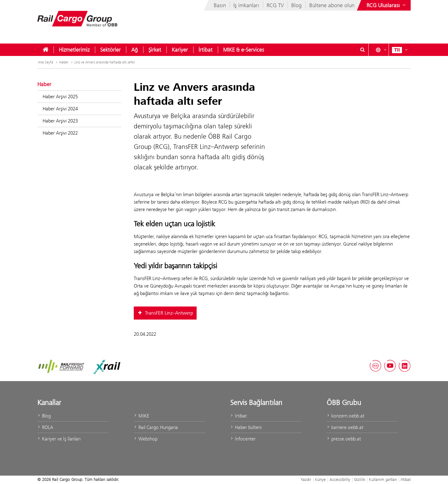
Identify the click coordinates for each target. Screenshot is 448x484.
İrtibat (205, 50)
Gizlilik (360, 479)
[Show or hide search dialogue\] (362, 50)
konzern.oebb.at (345, 416)
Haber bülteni (246, 427)
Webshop (146, 439)
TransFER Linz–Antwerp (165, 313)
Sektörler (110, 50)
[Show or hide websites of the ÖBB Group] (387, 5)
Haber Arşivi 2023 (60, 121)
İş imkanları (246, 5)
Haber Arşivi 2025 (60, 97)
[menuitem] (45, 50)
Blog (296, 5)
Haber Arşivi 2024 (60, 109)
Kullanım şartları (383, 479)
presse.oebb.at (344, 439)
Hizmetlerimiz (74, 50)
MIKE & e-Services (244, 50)
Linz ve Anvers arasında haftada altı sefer (105, 62)
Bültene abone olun (332, 5)
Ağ (135, 50)
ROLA (45, 427)
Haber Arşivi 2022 (60, 133)
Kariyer (180, 50)
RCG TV (275, 5)
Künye (320, 479)
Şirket (155, 50)
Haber (66, 62)
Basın (220, 5)
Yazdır (306, 479)
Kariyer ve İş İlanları (59, 439)
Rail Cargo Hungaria (156, 427)
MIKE (141, 416)
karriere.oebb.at (345, 427)
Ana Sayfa (48, 62)
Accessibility (340, 479)
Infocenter (243, 439)
